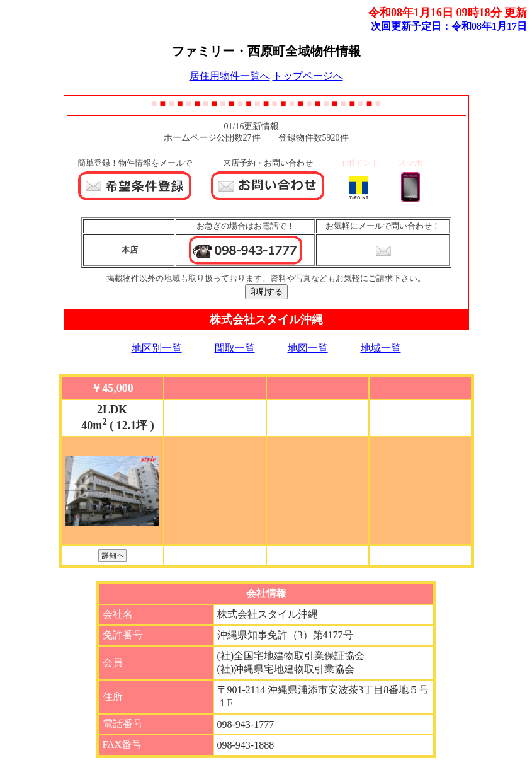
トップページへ (308, 76)
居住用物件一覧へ (230, 76)
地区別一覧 (157, 348)
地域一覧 (381, 348)
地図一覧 (308, 348)
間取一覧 (235, 348)
